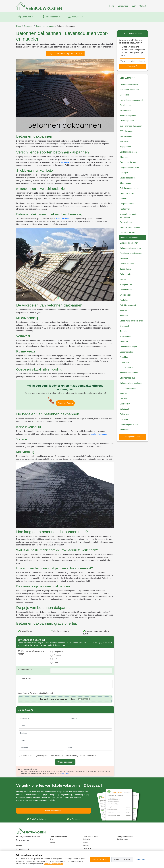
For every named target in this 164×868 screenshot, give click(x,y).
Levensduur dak (127, 368)
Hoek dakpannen (127, 193)
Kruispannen (125, 110)
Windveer (124, 259)
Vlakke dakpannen (128, 178)
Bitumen (57, 655)
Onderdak (124, 419)
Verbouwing (123, 6)
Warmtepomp (88, 848)
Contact (143, 6)
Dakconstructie (126, 290)
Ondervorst (125, 95)
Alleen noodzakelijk (122, 859)
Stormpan (124, 157)
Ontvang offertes (65, 403)
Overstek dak (126, 295)
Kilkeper (123, 393)
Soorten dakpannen (128, 116)
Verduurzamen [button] (50, 17)
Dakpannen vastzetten (129, 167)
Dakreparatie (125, 274)
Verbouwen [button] (25, 17)
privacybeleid (65, 773)
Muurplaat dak (126, 285)
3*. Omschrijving (25, 678)
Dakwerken (28, 26)
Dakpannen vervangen (45, 26)
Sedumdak (125, 430)
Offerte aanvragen (65, 762)
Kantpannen (125, 209)
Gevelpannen (126, 105)
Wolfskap (124, 342)
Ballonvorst (125, 142)
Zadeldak (124, 357)
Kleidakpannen (126, 136)
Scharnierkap (126, 414)
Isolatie (86, 842)
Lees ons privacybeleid (53, 864)
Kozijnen (86, 845)
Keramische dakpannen (130, 227)
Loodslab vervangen (129, 388)
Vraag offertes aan (132, 437)
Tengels (123, 331)
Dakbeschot (125, 404)
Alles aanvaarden (100, 859)
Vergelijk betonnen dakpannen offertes (65, 54)
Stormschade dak (127, 378)
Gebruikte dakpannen (129, 233)
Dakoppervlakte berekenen (131, 383)
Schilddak (124, 316)
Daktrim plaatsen (127, 264)
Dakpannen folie (127, 204)
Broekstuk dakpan (128, 222)
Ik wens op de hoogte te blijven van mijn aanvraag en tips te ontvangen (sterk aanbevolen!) (59, 756)
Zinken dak (125, 326)
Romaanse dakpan (128, 162)
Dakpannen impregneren (130, 248)
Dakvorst (124, 199)
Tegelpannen (125, 147)
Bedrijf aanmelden (123, 839)
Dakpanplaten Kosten (129, 243)
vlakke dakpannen (63, 219)
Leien (56, 662)
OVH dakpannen (127, 131)
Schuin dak (125, 409)
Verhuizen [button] (74, 17)
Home (112, 6)
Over (134, 6)
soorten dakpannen (99, 434)
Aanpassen (141, 859)
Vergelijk (132, 66)
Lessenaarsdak (126, 352)
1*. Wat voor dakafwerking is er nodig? (31, 652)
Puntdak (124, 310)
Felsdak (123, 279)
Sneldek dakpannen (128, 152)
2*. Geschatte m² (25, 669)
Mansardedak (126, 336)
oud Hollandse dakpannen (131, 126)
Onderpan (124, 173)
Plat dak (123, 399)
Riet (55, 659)
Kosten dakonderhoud (129, 373)
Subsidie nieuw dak (128, 305)
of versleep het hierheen (58, 699)
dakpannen (65, 162)
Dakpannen (59, 652)
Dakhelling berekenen (129, 425)
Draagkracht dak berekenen (132, 321)
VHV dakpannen (127, 121)
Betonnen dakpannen (66, 26)
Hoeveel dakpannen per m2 (132, 100)
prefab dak (125, 362)
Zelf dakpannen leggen (130, 188)
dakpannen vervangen (129, 90)
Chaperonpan (126, 183)
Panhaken (124, 300)
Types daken (125, 269)
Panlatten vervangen (129, 347)
